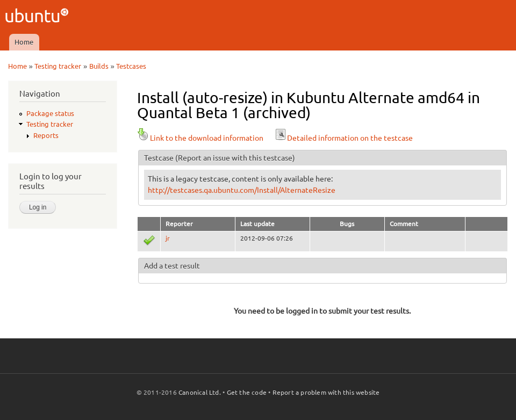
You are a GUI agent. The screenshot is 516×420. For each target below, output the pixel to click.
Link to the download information (200, 138)
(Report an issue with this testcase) (235, 158)
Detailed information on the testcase (343, 138)
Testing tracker (58, 66)
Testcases (131, 66)
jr (168, 238)
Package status (50, 113)
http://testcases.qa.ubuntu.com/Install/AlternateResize (242, 190)
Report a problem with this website (326, 392)
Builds (99, 66)
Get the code (247, 392)
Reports (46, 135)
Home (24, 42)
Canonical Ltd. (200, 392)
